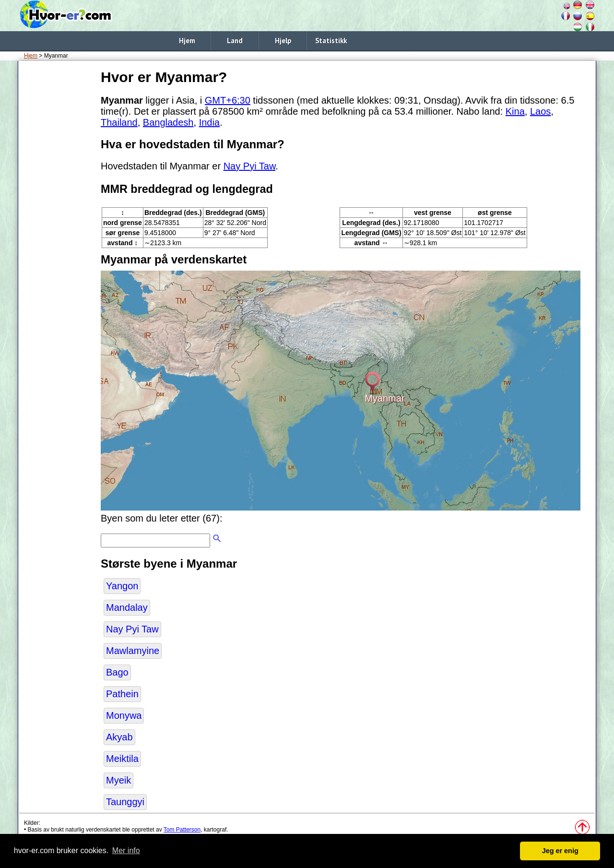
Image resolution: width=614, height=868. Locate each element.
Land (235, 41)
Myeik (118, 780)
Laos (540, 111)
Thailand (119, 122)
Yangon (122, 586)
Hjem (187, 41)
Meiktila (122, 759)
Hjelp (283, 41)
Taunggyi (125, 802)
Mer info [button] (126, 850)
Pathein (122, 694)
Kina (515, 111)
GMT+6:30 (228, 100)
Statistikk (331, 41)
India (209, 122)
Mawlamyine (133, 651)
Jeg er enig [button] (560, 851)
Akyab (119, 737)
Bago (117, 672)
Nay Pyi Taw (250, 166)
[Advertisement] (58, 211)
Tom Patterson (182, 830)
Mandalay (127, 607)
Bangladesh (168, 122)
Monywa (124, 715)
